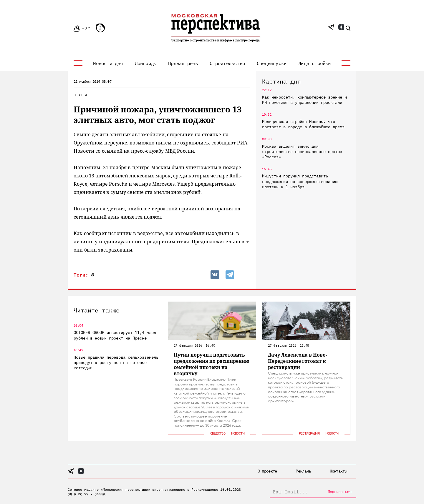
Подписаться (339, 492)
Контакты (338, 471)
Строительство (227, 63)
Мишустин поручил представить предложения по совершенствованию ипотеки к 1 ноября (300, 181)
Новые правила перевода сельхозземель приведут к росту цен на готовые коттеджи (116, 362)
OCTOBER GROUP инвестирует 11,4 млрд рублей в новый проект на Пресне (115, 335)
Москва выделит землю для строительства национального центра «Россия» (302, 152)
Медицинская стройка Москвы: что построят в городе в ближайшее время (303, 124)
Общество (218, 433)
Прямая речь (183, 63)
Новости (80, 95)
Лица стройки (314, 63)
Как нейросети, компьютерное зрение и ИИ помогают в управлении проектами (304, 100)
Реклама (303, 471)
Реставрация (309, 433)
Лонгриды (146, 63)
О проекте (267, 471)
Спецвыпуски (272, 63)
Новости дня (108, 63)
